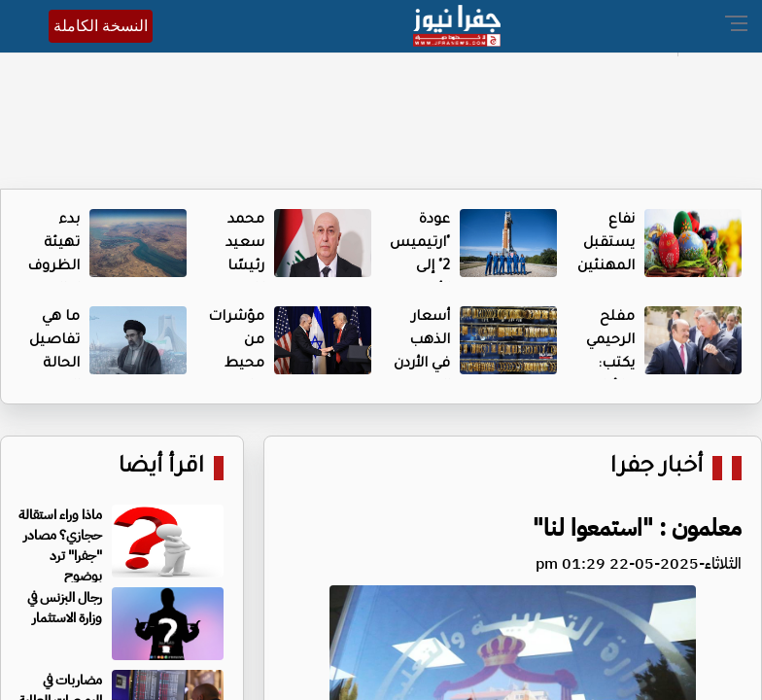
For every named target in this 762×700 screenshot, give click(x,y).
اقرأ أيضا (161, 468)
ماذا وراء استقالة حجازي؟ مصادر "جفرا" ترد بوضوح (60, 545)
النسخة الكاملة (101, 26)
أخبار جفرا (657, 468)
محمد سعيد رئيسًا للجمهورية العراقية (230, 267)
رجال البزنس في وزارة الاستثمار (65, 608)
